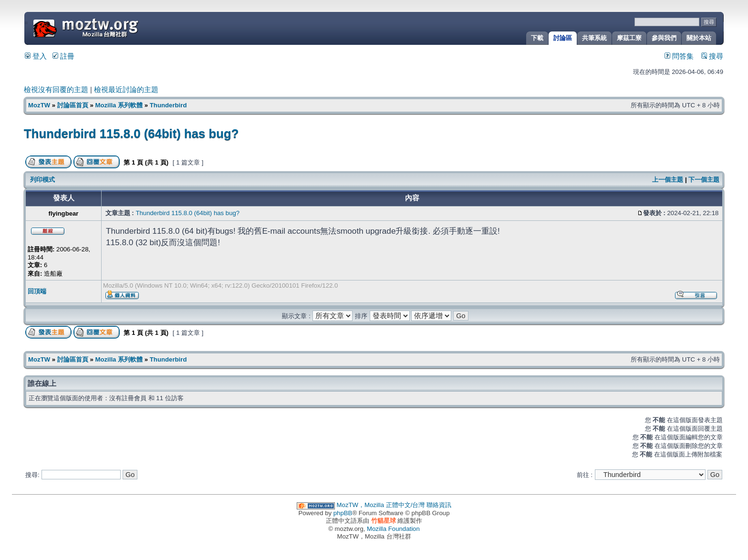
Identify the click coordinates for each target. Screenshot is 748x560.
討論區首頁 (73, 105)
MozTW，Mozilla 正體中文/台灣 (381, 505)
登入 (36, 56)
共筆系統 (594, 38)
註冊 (63, 56)
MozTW (109, 27)
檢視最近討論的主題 (126, 90)
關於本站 (699, 38)
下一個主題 (704, 180)
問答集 (679, 56)
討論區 (563, 38)
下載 (537, 38)
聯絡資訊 (439, 505)
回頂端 (37, 291)
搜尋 (712, 56)
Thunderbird (168, 105)
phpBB (343, 513)
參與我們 (664, 38)
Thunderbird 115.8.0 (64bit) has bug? (131, 134)
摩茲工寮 (629, 38)
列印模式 (42, 180)
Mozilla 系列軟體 (119, 105)
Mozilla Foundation (393, 529)
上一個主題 (668, 180)
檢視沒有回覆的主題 (56, 90)
